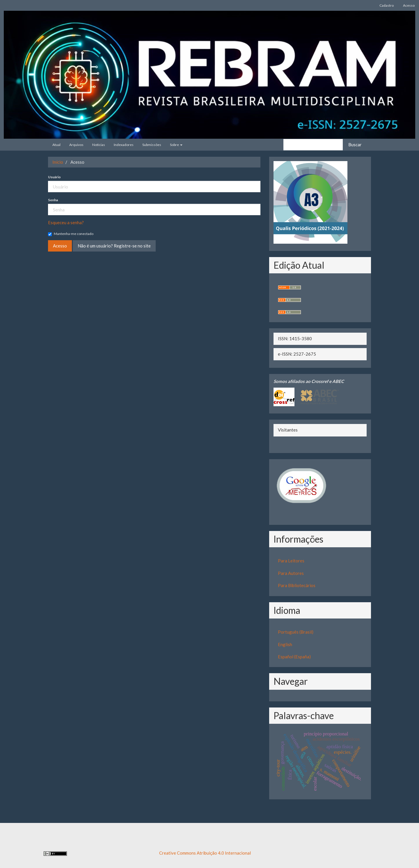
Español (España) (294, 657)
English (285, 644)
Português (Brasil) (296, 632)
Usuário (54, 177)
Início (58, 162)
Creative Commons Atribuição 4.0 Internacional (205, 853)
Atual (56, 145)
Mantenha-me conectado (71, 234)
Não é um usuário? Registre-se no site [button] (114, 246)
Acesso (409, 5)
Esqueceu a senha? (66, 222)
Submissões (152, 145)
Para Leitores (291, 561)
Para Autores (291, 573)
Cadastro (387, 5)
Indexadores (124, 145)
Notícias (99, 145)
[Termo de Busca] (313, 145)
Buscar (355, 145)
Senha (53, 200)
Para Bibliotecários (297, 585)
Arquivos (76, 145)
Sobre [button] (176, 145)
